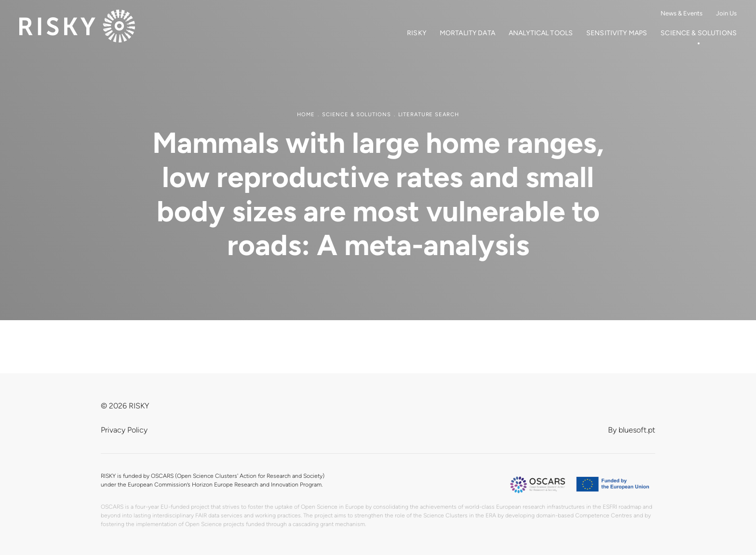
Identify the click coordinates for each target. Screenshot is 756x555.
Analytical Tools (541, 33)
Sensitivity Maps (617, 33)
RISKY (417, 33)
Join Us (726, 13)
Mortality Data (467, 33)
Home (306, 115)
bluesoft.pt (637, 430)
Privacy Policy (124, 430)
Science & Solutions (699, 33)
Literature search (429, 115)
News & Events (682, 13)
